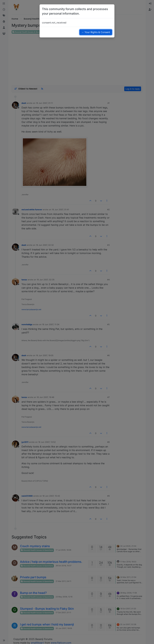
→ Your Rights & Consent (96, 32)
